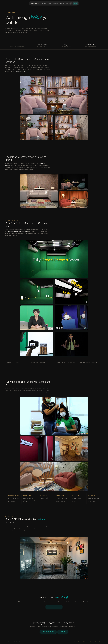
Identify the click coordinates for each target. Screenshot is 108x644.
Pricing (62, 3)
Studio (50, 3)
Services (44, 3)
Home (69, 642)
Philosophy (56, 3)
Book (75, 3)
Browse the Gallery (54, 607)
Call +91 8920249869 (48, 632)
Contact (101, 642)
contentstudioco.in (35, 3)
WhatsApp (63, 632)
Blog (67, 3)
